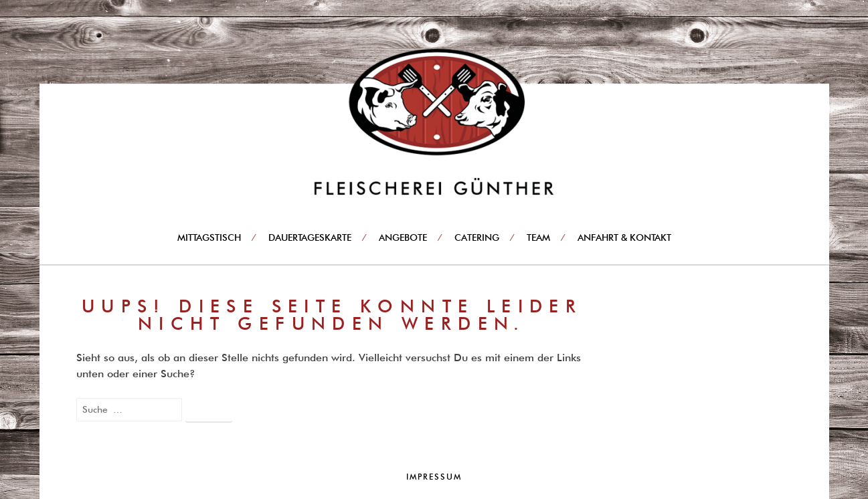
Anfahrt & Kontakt (624, 237)
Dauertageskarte (310, 237)
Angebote (403, 237)
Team (538, 237)
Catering (477, 237)
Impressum (434, 477)
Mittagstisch (209, 237)
